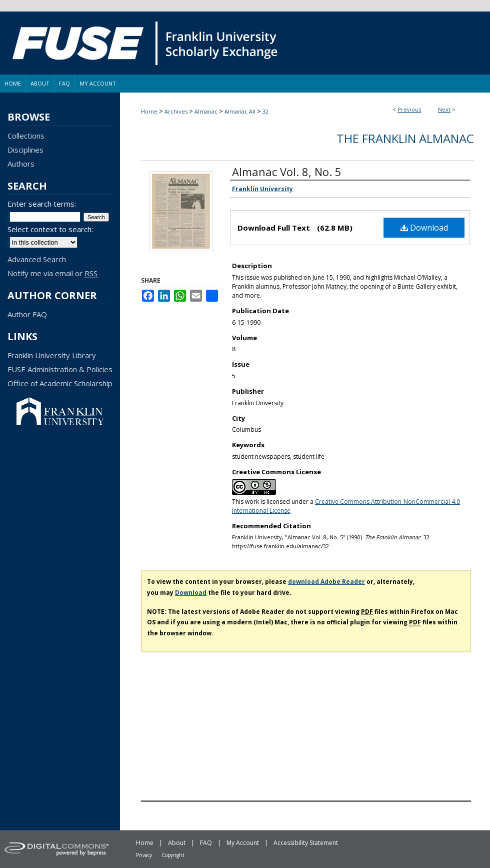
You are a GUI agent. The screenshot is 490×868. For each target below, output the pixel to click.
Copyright (173, 855)
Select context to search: (50, 229)
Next (444, 109)
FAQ (206, 843)
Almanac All (240, 111)
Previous (409, 109)
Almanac (206, 111)
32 (265, 111)
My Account (243, 843)
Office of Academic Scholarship (60, 383)
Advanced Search (37, 259)
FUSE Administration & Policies (60, 369)
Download (424, 228)
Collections (26, 136)
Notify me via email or (52, 273)
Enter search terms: (42, 204)
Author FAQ (27, 314)
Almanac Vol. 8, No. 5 (287, 172)
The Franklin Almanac (405, 138)
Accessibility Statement (306, 843)
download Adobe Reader (326, 582)
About (177, 843)
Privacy (144, 855)
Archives (176, 111)
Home (149, 111)
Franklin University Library (52, 355)
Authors (21, 164)
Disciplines (25, 150)
